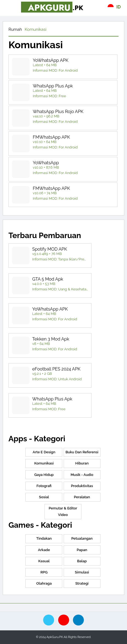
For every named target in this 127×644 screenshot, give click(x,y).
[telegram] (78, 620)
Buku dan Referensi (82, 452)
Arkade (44, 550)
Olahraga (44, 583)
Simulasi (82, 572)
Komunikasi (35, 29)
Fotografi (44, 486)
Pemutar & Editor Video (63, 511)
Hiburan (82, 463)
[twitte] (49, 620)
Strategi (82, 583)
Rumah (15, 29)
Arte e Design (44, 452)
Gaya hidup (44, 475)
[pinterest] (64, 620)
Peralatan (82, 497)
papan (82, 550)
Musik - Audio (82, 475)
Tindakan (44, 538)
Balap (82, 561)
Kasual (44, 561)
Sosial (44, 497)
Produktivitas (82, 486)
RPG (44, 572)
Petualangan (82, 538)
